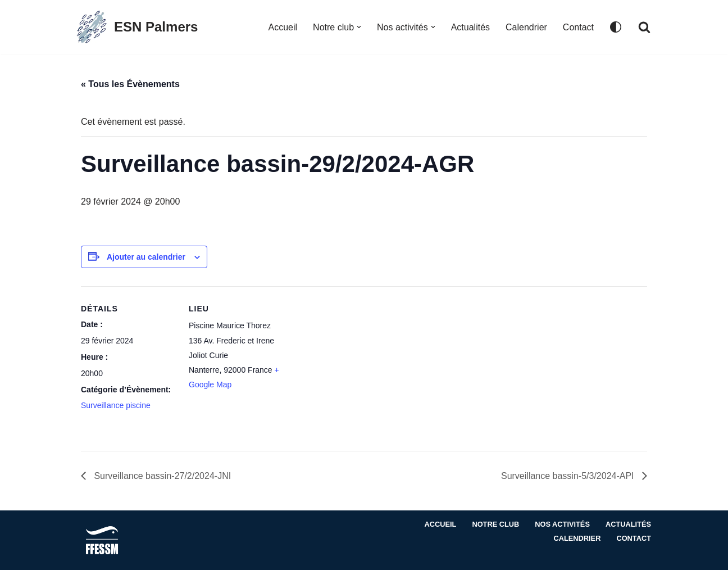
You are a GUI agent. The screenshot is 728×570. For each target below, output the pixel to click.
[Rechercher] (644, 27)
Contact (578, 27)
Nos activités (562, 524)
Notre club (495, 524)
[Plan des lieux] (356, 364)
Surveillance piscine (116, 405)
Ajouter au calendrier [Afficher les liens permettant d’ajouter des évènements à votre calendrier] (146, 257)
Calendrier (526, 27)
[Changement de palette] (616, 27)
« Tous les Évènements (130, 84)
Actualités (470, 27)
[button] (359, 27)
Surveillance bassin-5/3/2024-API (569, 476)
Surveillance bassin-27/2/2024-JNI (161, 476)
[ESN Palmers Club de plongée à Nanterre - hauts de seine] (136, 27)
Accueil (283, 27)
